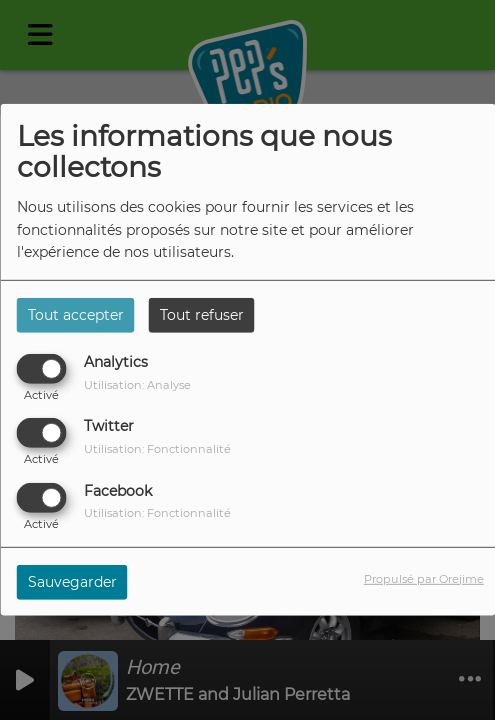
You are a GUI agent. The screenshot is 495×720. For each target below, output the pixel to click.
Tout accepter (76, 315)
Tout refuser (202, 315)
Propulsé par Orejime (424, 578)
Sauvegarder (72, 581)
